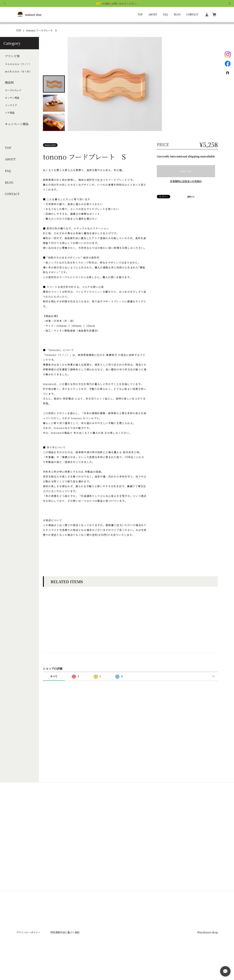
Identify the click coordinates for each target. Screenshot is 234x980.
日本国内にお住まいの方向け (186, 192)
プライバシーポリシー (28, 953)
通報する (191, 207)
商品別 (9, 93)
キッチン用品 (12, 108)
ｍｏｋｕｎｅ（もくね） (18, 82)
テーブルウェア (13, 101)
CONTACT (192, 14)
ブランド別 (12, 66)
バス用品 (10, 123)
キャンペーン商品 (17, 134)
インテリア (11, 115)
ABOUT (153, 14)
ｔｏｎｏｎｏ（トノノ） (18, 74)
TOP (140, 14)
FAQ (166, 14)
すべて (54, 698)
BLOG (177, 14)
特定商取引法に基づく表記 (65, 953)
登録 (117, 880)
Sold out (186, 181)
